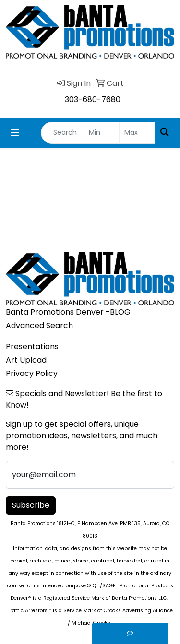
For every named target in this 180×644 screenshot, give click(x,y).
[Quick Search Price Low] (102, 133)
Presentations (32, 346)
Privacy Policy (32, 373)
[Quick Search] (62, 133)
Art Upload (26, 360)
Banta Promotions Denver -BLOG (68, 312)
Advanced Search (39, 325)
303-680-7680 (93, 100)
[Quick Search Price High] (137, 133)
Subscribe (31, 505)
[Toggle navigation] (15, 133)
